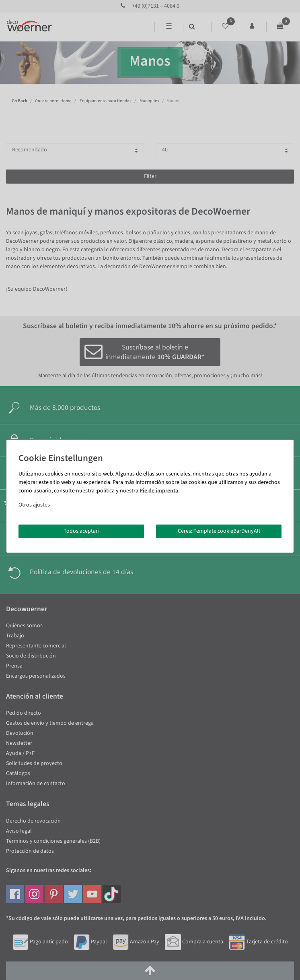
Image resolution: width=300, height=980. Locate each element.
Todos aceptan (81, 531)
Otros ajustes (34, 505)
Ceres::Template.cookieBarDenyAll (219, 531)
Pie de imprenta (159, 491)
